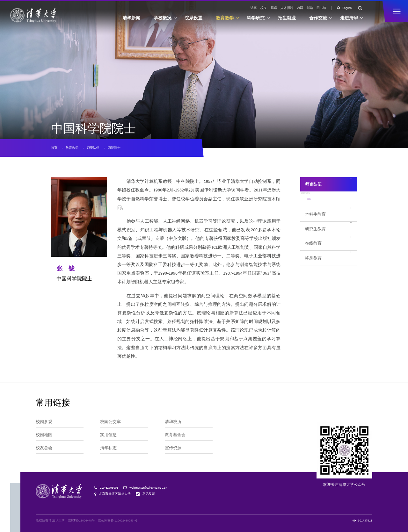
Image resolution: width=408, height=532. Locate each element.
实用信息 (108, 435)
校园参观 (44, 421)
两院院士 (114, 148)
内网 (300, 8)
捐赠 (274, 8)
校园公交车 (110, 421)
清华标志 (108, 448)
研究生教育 (315, 241)
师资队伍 (93, 148)
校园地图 (44, 435)
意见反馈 (149, 494)
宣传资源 (173, 448)
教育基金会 (175, 435)
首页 (54, 148)
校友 (264, 8)
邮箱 (310, 8)
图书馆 (321, 8)
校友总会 (44, 448)
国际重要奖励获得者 (323, 201)
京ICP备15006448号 (81, 521)
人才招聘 (287, 8)
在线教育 (313, 256)
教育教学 (72, 148)
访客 (254, 8)
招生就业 (287, 18)
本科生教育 (315, 227)
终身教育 (313, 270)
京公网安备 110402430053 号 (118, 521)
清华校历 (173, 421)
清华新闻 (131, 18)
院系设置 (193, 18)
